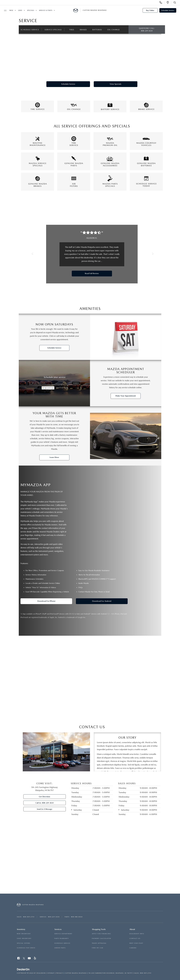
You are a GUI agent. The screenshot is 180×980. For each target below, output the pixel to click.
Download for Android (102, 601)
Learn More (54, 457)
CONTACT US (135, 938)
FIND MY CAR (97, 948)
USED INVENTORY (24, 938)
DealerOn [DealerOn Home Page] (41, 973)
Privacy (60, 973)
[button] (31, 254)
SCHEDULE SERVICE (62, 943)
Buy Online (150, 10)
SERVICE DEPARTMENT (63, 934)
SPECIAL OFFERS (23, 943)
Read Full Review (92, 273)
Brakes (84, 30)
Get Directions (44, 797)
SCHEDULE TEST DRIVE (26, 948)
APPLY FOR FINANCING (101, 934)
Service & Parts (46, 10)
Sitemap (51, 973)
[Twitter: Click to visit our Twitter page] (24, 959)
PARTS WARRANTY (62, 938)
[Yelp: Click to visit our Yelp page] (35, 959)
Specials (31, 10)
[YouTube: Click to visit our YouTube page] (29, 959)
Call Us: (44, 803)
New (11, 10)
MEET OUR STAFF (136, 943)
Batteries (97, 30)
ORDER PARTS (60, 948)
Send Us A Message (45, 809)
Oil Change (114, 30)
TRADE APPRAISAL (99, 943)
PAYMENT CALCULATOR (101, 938)
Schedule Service (168, 10)
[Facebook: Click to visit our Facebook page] (19, 959)
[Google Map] (90, 860)
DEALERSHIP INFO (137, 934)
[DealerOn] (23, 969)
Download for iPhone (46, 601)
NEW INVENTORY (24, 934)
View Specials (115, 84)
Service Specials (53, 30)
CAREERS (133, 948)
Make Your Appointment (126, 396)
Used (20, 10)
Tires (72, 30)
